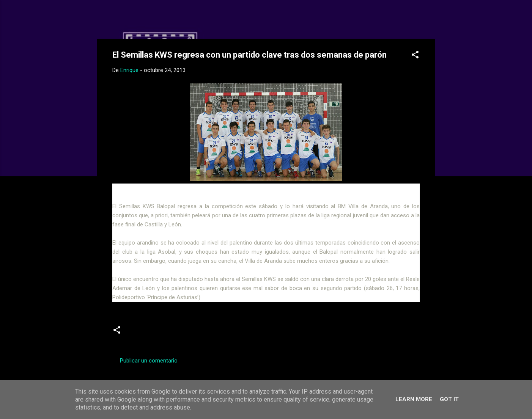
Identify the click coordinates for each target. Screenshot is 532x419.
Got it (449, 399)
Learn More (414, 399)
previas (173, 333)
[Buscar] (430, 21)
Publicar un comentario (149, 361)
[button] (415, 56)
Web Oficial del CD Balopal (170, 18)
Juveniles (142, 333)
